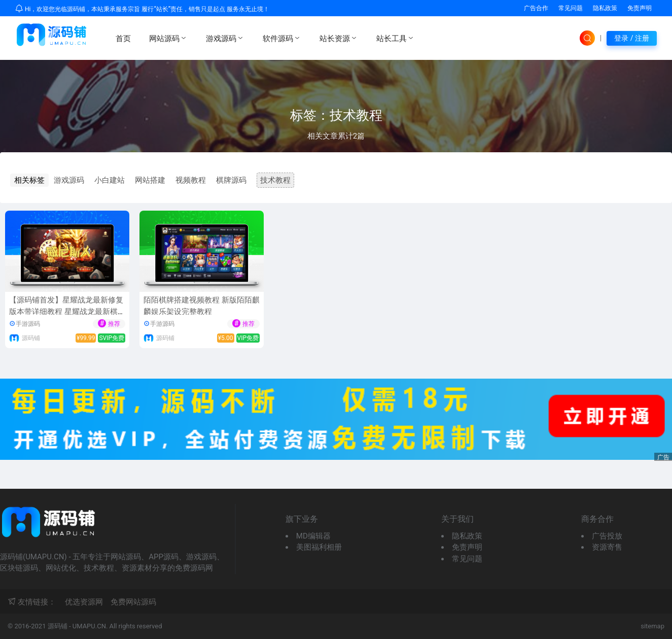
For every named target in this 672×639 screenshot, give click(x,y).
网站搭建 (150, 180)
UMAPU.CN (89, 626)
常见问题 (571, 8)
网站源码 (168, 38)
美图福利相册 (319, 547)
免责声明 (640, 8)
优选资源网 (84, 602)
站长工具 (396, 38)
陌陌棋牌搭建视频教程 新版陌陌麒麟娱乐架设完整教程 (202, 306)
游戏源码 (225, 38)
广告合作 (536, 8)
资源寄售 (607, 547)
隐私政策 (605, 8)
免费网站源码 (133, 602)
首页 (123, 39)
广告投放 (607, 536)
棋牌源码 (231, 180)
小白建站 (110, 180)
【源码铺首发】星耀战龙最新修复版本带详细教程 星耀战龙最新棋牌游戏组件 (67, 311)
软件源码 (282, 38)
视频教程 (191, 180)
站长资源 (339, 38)
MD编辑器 (313, 536)
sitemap (652, 626)
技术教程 (275, 180)
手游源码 (28, 324)
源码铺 (31, 338)
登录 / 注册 (632, 38)
